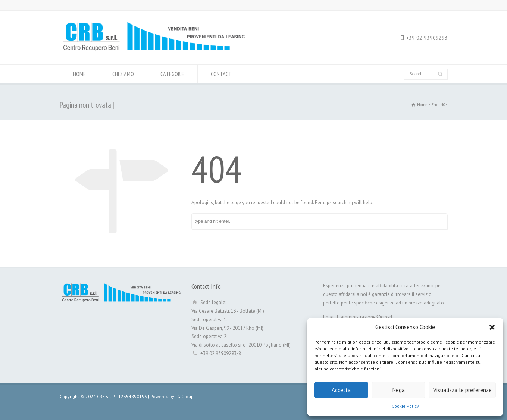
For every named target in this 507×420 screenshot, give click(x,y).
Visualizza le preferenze (462, 390)
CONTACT (221, 74)
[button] (492, 327)
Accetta (341, 390)
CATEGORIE (172, 74)
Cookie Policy (405, 406)
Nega (399, 390)
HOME (79, 74)
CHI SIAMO (123, 74)
